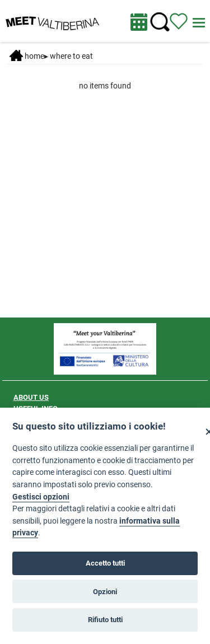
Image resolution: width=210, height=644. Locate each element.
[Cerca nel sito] (160, 22)
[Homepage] (52, 20)
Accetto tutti (105, 564)
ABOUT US (31, 397)
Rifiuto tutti (105, 620)
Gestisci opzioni (41, 497)
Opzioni (105, 592)
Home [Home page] (27, 56)
